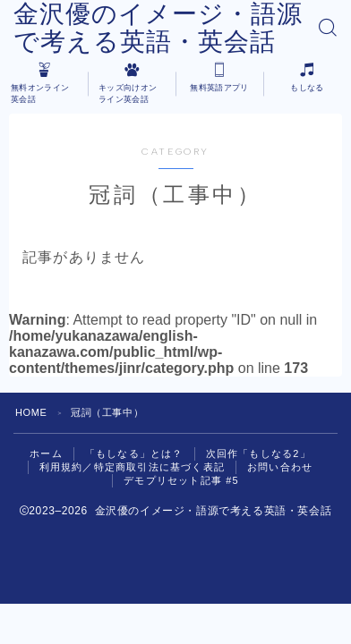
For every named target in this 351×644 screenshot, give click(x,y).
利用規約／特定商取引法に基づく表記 (132, 467)
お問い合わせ (280, 467)
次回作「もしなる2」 (258, 453)
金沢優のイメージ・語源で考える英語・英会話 (158, 28)
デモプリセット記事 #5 (181, 480)
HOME (31, 412)
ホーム (46, 453)
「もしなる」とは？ (134, 453)
